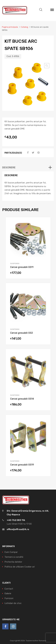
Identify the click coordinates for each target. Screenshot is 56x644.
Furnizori (9, 598)
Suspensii (15, 263)
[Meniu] (52, 10)
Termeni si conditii (14, 557)
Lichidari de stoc (13, 603)
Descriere (9, 168)
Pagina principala (10, 27)
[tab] (28, 168)
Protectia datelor (13, 562)
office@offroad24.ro (18, 529)
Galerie (8, 593)
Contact (9, 589)
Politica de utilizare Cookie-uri (20, 567)
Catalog (24, 27)
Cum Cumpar (11, 552)
